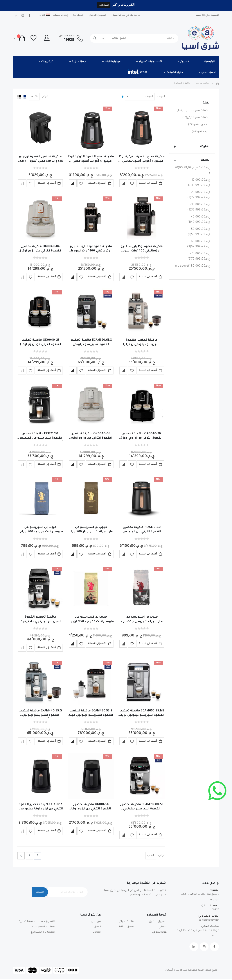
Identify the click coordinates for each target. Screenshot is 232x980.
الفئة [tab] (192, 103)
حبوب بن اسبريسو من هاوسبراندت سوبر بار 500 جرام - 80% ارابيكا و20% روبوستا (91, 530)
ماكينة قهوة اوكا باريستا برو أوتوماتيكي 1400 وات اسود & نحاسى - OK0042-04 (91, 249)
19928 (216, 911)
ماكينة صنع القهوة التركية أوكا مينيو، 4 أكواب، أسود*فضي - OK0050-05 (91, 159)
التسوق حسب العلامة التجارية (37, 922)
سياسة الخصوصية (43, 928)
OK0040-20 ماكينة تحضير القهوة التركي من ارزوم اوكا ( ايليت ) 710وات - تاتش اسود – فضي (141, 436)
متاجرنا (97, 933)
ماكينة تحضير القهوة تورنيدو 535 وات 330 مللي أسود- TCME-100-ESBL (40, 159)
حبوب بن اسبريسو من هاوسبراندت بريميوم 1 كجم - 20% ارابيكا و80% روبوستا (141, 620)
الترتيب (160, 97)
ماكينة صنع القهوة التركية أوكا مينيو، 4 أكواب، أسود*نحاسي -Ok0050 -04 (141, 159)
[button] (131, 183)
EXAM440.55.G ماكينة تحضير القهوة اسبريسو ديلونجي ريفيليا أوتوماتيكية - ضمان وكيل (40, 714)
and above (192, 269)
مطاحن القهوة (199, 125)
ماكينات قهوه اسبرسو (193, 111)
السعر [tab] (192, 160)
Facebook (214, 948)
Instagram (204, 948)
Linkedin (194, 948)
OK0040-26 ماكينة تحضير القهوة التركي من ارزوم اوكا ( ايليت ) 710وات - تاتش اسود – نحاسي (40, 343)
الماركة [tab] (192, 147)
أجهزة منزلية (203, 83)
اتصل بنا (78, 15)
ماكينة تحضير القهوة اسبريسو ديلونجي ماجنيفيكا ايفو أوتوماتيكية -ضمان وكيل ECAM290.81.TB (40, 620)
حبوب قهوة (201, 132)
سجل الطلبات (125, 928)
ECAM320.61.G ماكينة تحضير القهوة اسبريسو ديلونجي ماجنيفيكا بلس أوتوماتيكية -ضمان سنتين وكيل (91, 343)
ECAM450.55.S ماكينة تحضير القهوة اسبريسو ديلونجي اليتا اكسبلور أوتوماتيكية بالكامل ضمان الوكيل (91, 714)
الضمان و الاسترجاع (43, 933)
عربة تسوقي (159, 933)
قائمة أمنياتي (126, 922)
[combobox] (134, 38)
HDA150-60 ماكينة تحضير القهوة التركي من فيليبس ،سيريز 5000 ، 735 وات (141, 530)
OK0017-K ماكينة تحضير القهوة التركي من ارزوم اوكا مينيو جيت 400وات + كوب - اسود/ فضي (91, 808)
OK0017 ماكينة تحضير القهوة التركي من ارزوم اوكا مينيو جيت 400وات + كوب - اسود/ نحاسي (40, 808)
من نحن (96, 922)
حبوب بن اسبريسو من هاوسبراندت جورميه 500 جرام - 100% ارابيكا (40, 530)
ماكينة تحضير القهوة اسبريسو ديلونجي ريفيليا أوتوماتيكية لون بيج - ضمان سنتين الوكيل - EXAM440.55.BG (141, 343)
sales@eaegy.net (209, 921)
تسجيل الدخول (98, 15)
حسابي (163, 928)
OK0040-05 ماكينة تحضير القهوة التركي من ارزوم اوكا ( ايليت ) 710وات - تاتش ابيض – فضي (91, 436)
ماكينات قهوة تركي (196, 118)
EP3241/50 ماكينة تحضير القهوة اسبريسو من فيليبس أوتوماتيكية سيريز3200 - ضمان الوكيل (40, 436)
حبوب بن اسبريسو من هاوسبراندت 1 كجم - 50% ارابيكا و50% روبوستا (91, 620)
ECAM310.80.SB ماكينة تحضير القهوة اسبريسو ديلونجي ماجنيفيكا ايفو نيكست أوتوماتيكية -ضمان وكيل (141, 808)
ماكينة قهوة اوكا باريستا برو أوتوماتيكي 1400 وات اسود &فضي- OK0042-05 (141, 249)
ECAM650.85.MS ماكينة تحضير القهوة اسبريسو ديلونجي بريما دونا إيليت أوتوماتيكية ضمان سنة (141, 714)
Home (218, 83)
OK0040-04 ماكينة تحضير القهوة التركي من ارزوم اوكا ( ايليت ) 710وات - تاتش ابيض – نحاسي (40, 249)
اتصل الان (104, 5)
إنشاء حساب (61, 15)
